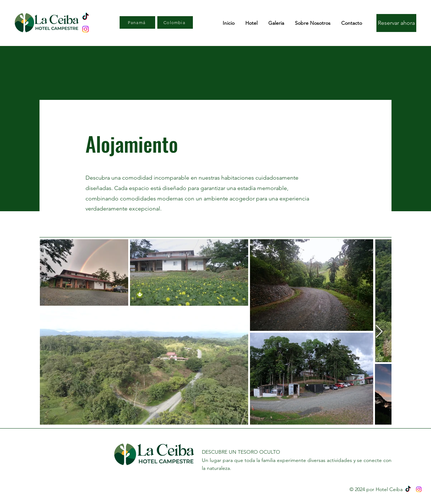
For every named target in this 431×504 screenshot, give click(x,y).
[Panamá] (137, 22)
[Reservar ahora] (396, 23)
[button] (251, 23)
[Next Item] (379, 332)
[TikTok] (408, 489)
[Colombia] (175, 22)
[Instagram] (419, 489)
